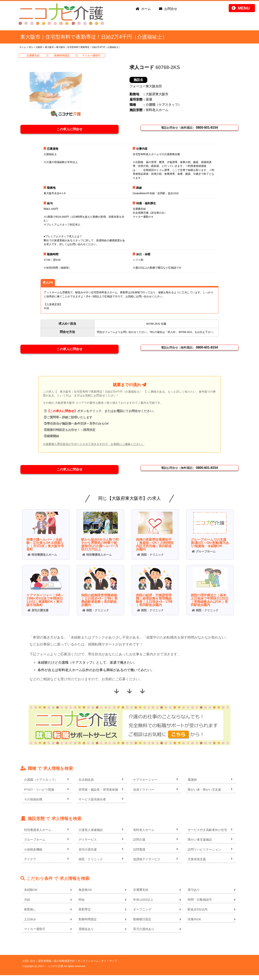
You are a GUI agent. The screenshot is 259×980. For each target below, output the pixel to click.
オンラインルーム (88, 966)
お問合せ (171, 9)
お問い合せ (29, 966)
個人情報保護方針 (64, 966)
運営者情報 (45, 966)
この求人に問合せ (72, 130)
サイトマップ (109, 966)
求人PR (48, 284)
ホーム (146, 9)
